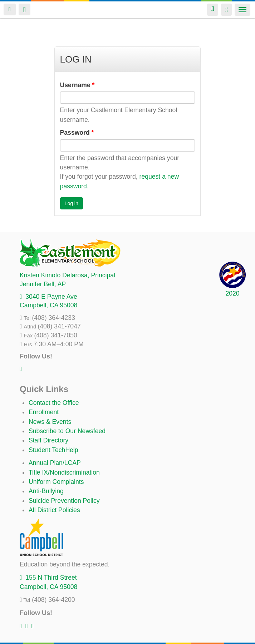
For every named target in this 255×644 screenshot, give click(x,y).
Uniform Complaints (56, 482)
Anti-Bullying (46, 491)
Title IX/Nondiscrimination (64, 472)
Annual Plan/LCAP (55, 463)
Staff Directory (48, 440)
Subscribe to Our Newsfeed (67, 431)
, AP (43, 284)
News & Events (50, 422)
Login (10, 9)
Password (77, 133)
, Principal (67, 275)
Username (77, 85)
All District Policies (54, 510)
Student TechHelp (53, 450)
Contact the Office (54, 403)
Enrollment (44, 412)
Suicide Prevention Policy (64, 501)
